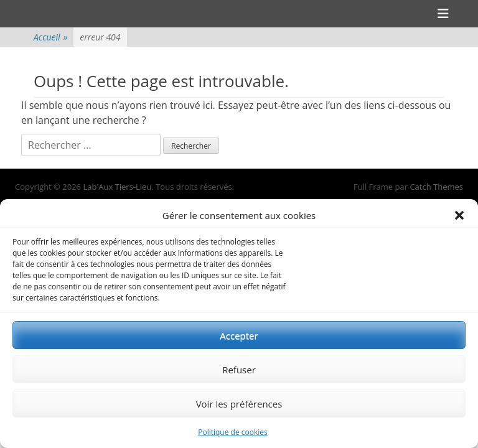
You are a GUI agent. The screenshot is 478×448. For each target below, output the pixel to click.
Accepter (239, 335)
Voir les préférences (239, 404)
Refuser (239, 370)
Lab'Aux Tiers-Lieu (117, 187)
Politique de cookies (233, 432)
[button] (459, 215)
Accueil (50, 37)
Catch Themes (436, 187)
